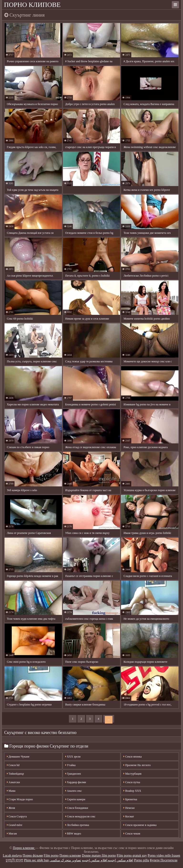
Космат (129, 816)
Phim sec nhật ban (36, 860)
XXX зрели (73, 757)
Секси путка (132, 782)
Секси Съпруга (17, 816)
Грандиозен (73, 774)
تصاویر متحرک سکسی (65, 860)
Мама (11, 791)
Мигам (12, 834)
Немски (129, 808)
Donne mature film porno (99, 856)
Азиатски (13, 782)
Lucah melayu (12, 856)
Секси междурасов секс (80, 816)
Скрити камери (75, 799)
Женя (11, 808)
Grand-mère (15, 825)
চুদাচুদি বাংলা (15, 860)
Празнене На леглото (137, 765)
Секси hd (13, 765)
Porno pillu (142, 860)
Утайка (71, 765)
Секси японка (132, 757)
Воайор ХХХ (132, 791)
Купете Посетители (164, 860)
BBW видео (73, 834)
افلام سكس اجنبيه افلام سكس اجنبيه (108, 860)
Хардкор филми (76, 782)
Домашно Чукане (18, 757)
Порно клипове (32, 5)
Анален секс (74, 791)
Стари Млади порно (20, 799)
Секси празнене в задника (140, 825)
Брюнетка (130, 799)
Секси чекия (132, 834)
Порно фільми (33, 856)
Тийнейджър (15, 774)
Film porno (51, 856)
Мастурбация (132, 774)
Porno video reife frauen (164, 856)
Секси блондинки (77, 808)
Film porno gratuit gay (132, 856)
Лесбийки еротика (77, 825)
